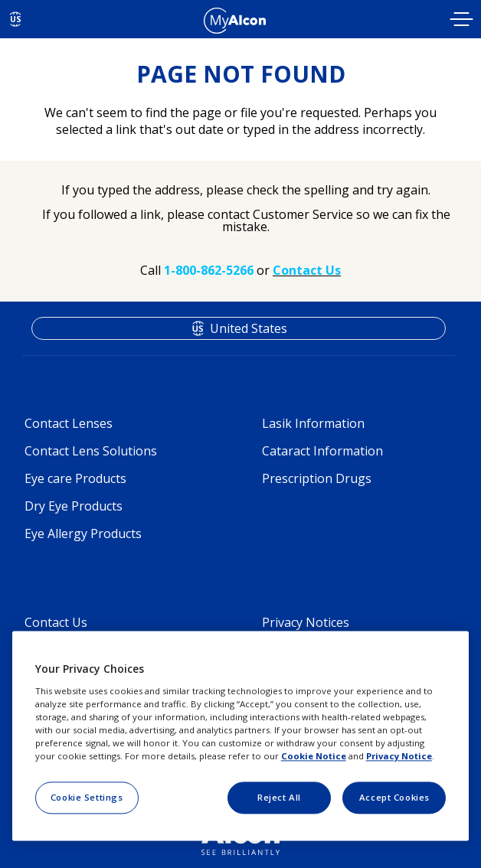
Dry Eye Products (74, 506)
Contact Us (56, 622)
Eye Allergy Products (83, 534)
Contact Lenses (69, 423)
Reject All (279, 797)
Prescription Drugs (317, 478)
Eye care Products (75, 478)
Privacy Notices (306, 622)
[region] (241, 736)
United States (249, 328)
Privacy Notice (399, 756)
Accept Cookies (394, 797)
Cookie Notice (314, 756)
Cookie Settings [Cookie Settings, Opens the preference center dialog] (87, 797)
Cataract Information (322, 451)
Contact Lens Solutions (91, 451)
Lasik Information (313, 423)
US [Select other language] (16, 19)
